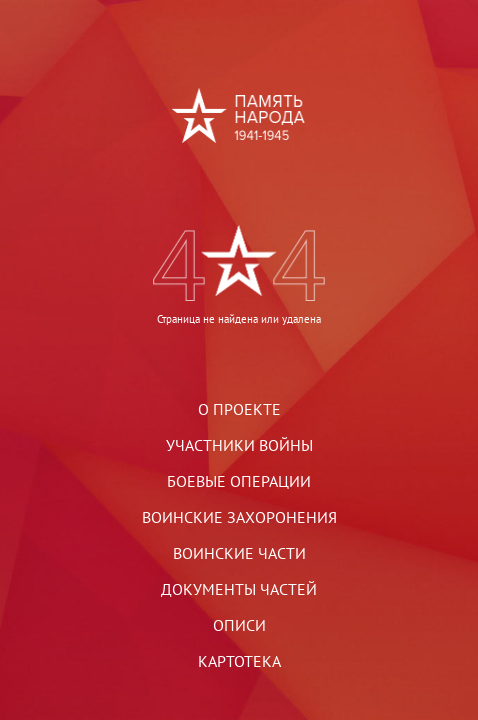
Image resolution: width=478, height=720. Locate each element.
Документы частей (239, 589)
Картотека (239, 661)
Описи (239, 625)
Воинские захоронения (239, 517)
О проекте (239, 409)
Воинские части (239, 553)
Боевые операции (239, 481)
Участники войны (239, 445)
